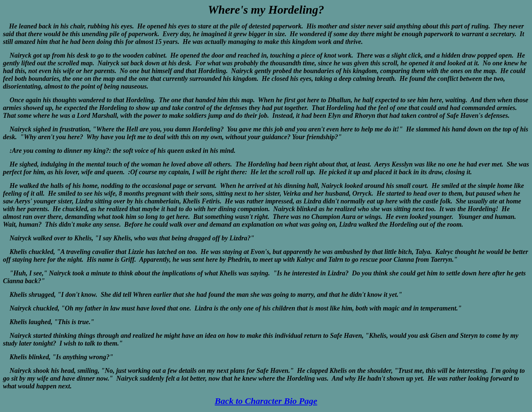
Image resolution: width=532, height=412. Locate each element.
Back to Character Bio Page (266, 401)
